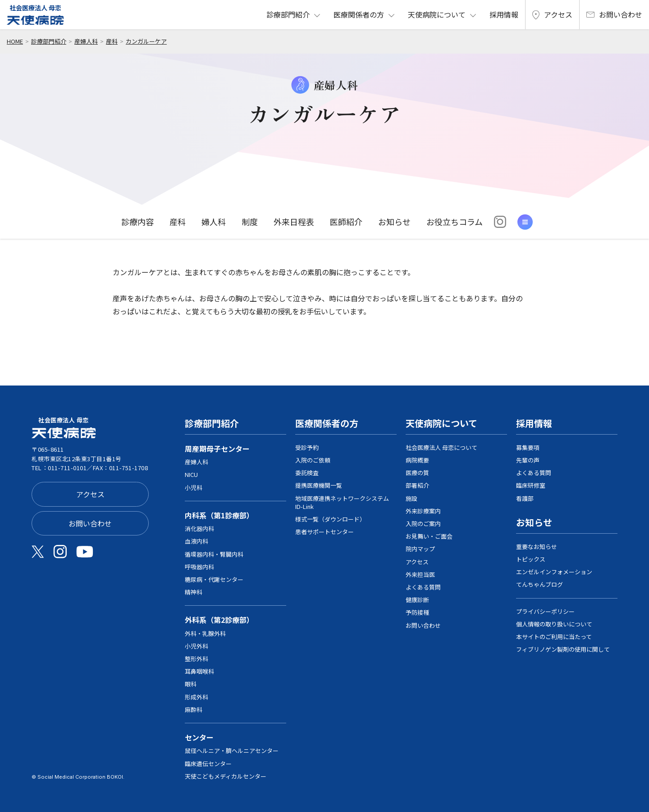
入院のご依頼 (313, 460)
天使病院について (437, 14)
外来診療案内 (423, 511)
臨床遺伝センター (208, 764)
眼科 (191, 684)
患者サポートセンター (324, 532)
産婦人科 (86, 41)
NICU (191, 474)
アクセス (552, 14)
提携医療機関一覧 (319, 485)
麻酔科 (194, 710)
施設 (411, 498)
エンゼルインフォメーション (554, 572)
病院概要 (417, 460)
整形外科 (197, 659)
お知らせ (394, 222)
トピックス (531, 559)
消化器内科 (199, 528)
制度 (250, 222)
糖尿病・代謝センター (214, 579)
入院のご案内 (423, 524)
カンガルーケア (146, 41)
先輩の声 (528, 460)
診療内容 (137, 222)
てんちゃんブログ (539, 584)
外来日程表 (294, 222)
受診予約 (307, 447)
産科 (112, 41)
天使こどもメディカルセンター (226, 776)
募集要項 (528, 447)
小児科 (194, 488)
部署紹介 (417, 485)
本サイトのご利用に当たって (554, 637)
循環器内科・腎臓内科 (214, 554)
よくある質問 (423, 587)
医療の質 (417, 473)
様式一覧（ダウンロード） (330, 519)
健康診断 (417, 600)
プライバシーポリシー (545, 611)
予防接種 (417, 612)
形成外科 (197, 697)
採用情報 (504, 14)
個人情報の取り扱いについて (554, 624)
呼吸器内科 (199, 567)
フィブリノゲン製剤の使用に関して (563, 649)
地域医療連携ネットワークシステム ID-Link (342, 502)
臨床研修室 (531, 485)
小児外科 (197, 646)
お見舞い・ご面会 (429, 536)
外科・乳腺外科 (205, 633)
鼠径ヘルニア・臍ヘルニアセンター (232, 751)
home (15, 41)
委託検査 (307, 473)
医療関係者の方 (359, 14)
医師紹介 (346, 222)
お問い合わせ (614, 14)
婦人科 (214, 222)
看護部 (525, 498)
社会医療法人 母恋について (441, 447)
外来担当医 (420, 574)
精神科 (194, 592)
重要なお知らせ (537, 547)
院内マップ (420, 549)
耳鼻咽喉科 (199, 671)
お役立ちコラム (455, 222)
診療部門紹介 (288, 14)
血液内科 (197, 541)
